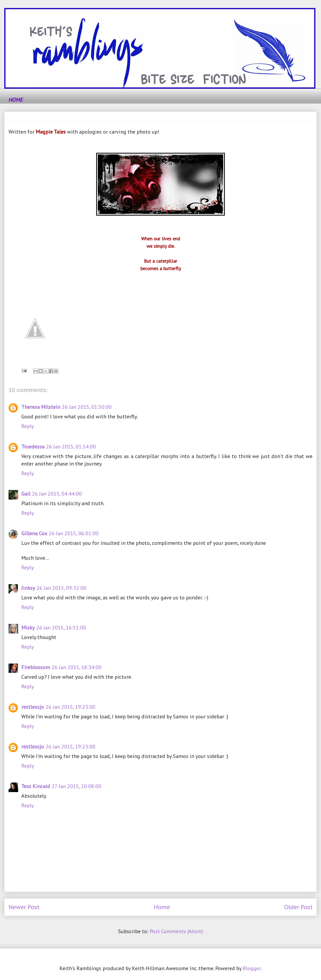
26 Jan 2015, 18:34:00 (77, 667)
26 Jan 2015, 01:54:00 (71, 447)
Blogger (252, 968)
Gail (26, 494)
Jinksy (28, 588)
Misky (28, 628)
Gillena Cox (34, 533)
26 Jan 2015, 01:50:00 (87, 407)
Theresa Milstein (41, 407)
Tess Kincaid (36, 786)
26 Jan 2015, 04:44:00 (57, 494)
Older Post (298, 907)
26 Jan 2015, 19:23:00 (70, 707)
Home (162, 907)
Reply (28, 426)
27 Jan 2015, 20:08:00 (76, 786)
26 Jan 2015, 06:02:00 (74, 533)
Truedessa (33, 447)
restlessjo (33, 707)
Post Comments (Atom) (176, 931)
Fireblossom (36, 667)
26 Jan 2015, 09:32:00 (61, 588)
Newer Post (24, 907)
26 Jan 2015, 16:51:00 (61, 628)
